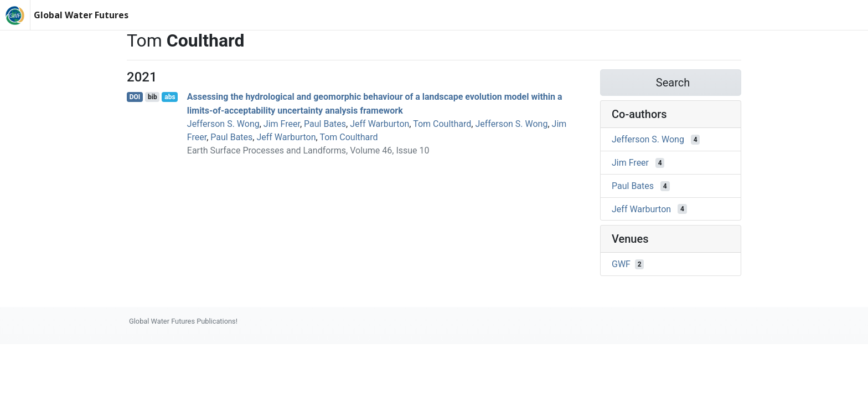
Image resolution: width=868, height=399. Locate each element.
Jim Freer (282, 124)
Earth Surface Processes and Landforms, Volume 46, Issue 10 (308, 150)
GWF (621, 264)
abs (170, 97)
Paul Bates (325, 124)
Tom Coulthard (442, 124)
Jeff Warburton (379, 124)
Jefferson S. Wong (223, 124)
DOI (135, 97)
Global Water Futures (81, 15)
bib (153, 97)
